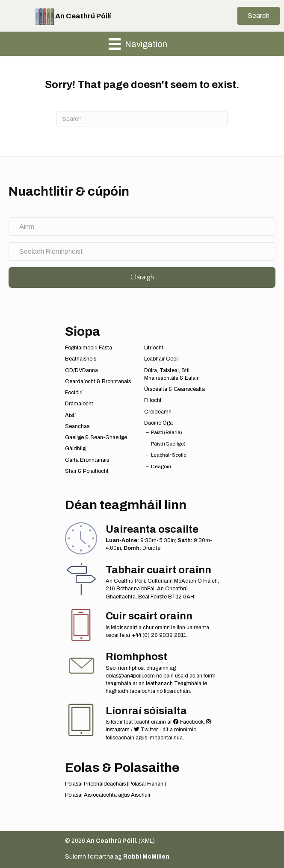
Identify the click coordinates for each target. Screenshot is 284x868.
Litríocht (154, 348)
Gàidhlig (75, 449)
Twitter (146, 730)
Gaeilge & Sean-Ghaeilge (96, 437)
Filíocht (153, 400)
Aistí (70, 415)
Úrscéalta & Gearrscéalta (175, 389)
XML (147, 841)
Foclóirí (74, 393)
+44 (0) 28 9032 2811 (159, 635)
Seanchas (77, 426)
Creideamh (158, 412)
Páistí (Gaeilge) (168, 444)
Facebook (188, 722)
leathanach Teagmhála (174, 683)
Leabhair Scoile (169, 455)
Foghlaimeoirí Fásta (89, 348)
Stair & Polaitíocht (87, 471)
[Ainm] (142, 227)
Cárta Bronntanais (87, 460)
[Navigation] (138, 44)
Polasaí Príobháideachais (95, 784)
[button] (259, 16)
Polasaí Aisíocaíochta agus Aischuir (108, 795)
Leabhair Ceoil (161, 359)
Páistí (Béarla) (167, 432)
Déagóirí (161, 466)
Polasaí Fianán (146, 784)
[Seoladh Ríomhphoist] (142, 251)
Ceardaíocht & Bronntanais (98, 381)
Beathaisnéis (81, 359)
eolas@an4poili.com (130, 676)
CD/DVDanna (81, 370)
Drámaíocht (79, 404)
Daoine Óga (158, 423)
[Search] (142, 119)
